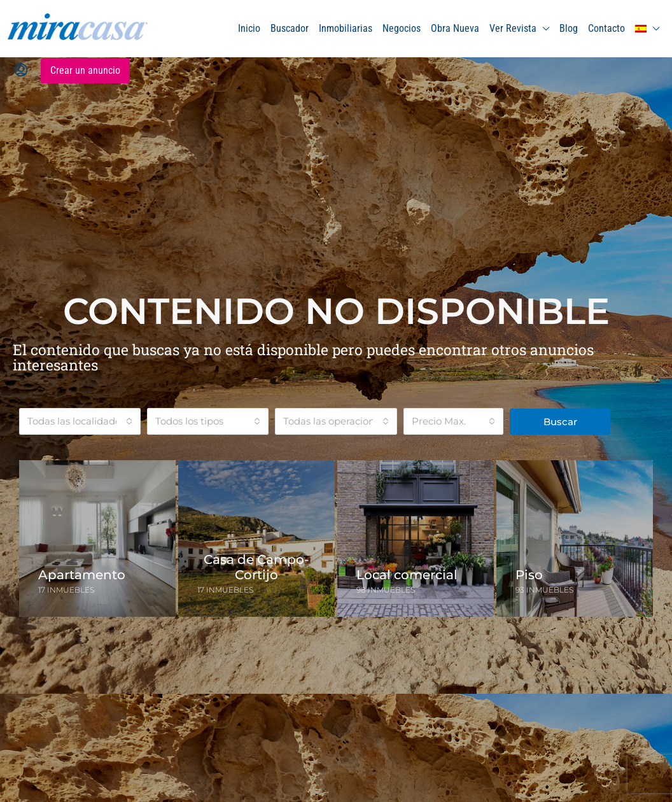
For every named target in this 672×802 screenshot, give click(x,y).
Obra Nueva (455, 28)
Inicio (249, 28)
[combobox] (80, 421)
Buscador (290, 28)
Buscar (560, 422)
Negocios (402, 28)
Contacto (606, 28)
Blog (569, 28)
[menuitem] (21, 71)
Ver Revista (513, 28)
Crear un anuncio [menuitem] (85, 70)
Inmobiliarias (346, 28)
